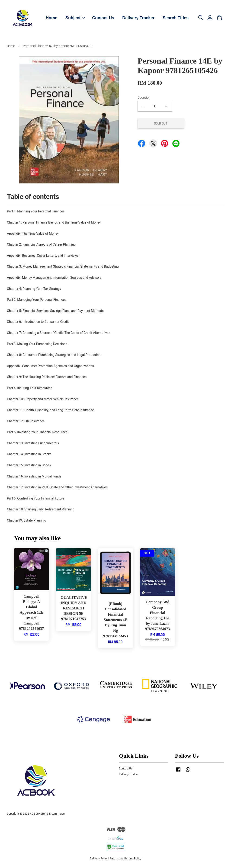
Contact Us (103, 18)
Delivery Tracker (138, 18)
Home (51, 18)
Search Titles (176, 18)
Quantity (144, 98)
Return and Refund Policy (125, 858)
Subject (75, 18)
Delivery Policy (99, 858)
